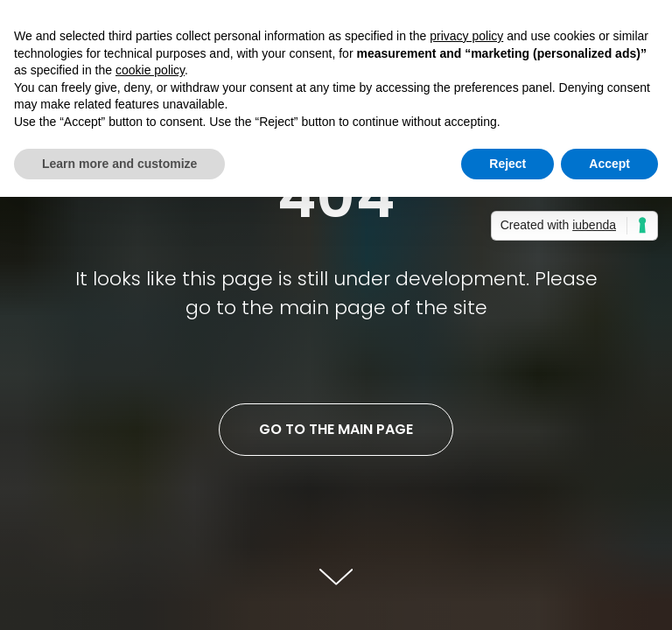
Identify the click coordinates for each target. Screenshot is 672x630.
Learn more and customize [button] (119, 164)
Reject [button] (507, 164)
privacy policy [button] (466, 36)
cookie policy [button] (150, 70)
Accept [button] (609, 164)
